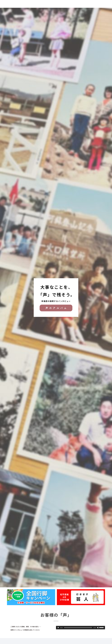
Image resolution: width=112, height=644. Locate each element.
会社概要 (69, 4)
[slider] (78, 628)
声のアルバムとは (25, 4)
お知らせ (60, 4)
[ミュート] (98, 628)
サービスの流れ (39, 4)
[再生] (58, 628)
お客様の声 (50, 4)
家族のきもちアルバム (82, 4)
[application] (80, 628)
